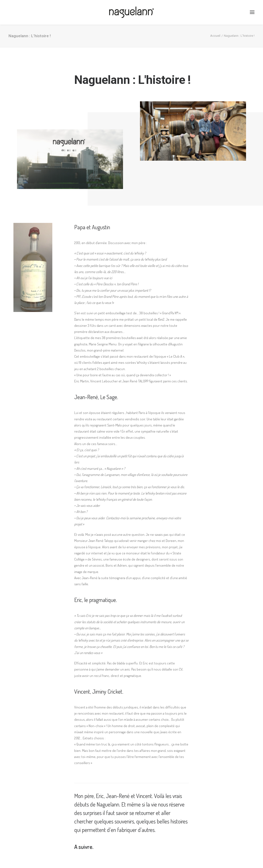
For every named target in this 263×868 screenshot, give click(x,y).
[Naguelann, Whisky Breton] (131, 12)
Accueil (215, 36)
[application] (70, 159)
